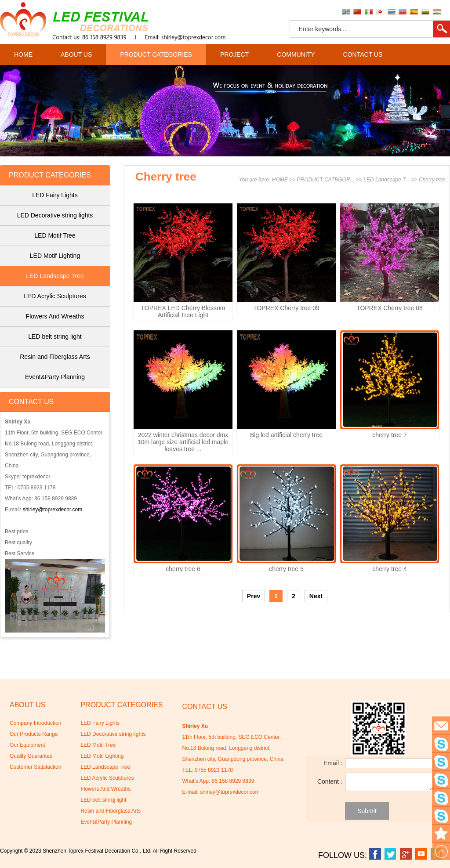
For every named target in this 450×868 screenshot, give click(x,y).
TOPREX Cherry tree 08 (390, 308)
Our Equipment (27, 745)
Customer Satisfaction (35, 767)
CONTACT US (363, 54)
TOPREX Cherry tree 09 (286, 308)
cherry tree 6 (183, 569)
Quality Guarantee (31, 756)
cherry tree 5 (286, 569)
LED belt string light (55, 336)
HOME (23, 54)
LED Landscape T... (386, 180)
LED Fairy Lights (55, 195)
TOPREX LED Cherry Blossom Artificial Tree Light (183, 311)
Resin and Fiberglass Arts (55, 357)
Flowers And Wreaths (55, 316)
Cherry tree (432, 180)
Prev (254, 596)
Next (316, 596)
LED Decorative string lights (55, 215)
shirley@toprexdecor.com (53, 510)
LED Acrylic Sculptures (55, 296)
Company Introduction (35, 723)
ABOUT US (76, 54)
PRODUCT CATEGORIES (156, 54)
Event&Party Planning (55, 377)
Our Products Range (34, 734)
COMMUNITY (296, 54)
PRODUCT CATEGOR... (326, 180)
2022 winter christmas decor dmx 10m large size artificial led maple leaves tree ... (183, 442)
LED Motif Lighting (55, 256)
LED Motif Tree (55, 235)
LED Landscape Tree (55, 276)
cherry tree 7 (390, 435)
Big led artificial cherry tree (286, 435)
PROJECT (234, 54)
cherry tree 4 (390, 569)
